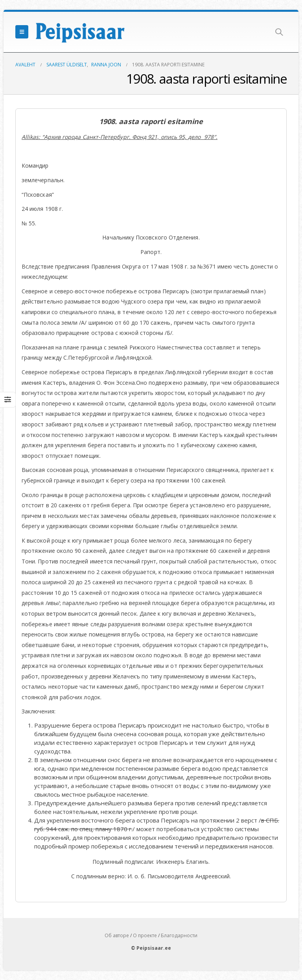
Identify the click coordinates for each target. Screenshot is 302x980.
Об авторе (117, 935)
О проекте (145, 935)
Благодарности (179, 935)
